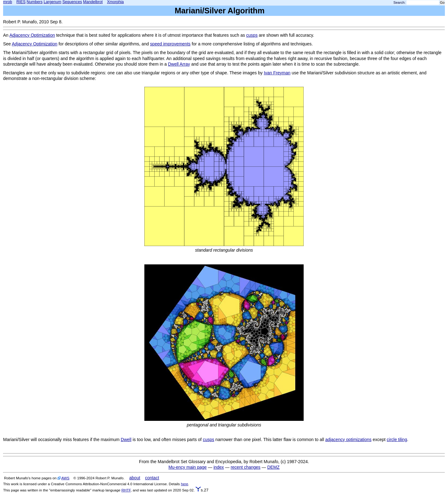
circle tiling (397, 440)
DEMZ (273, 467)
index (219, 467)
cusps (252, 35)
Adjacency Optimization (32, 35)
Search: (400, 2)
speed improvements (170, 44)
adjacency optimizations (348, 440)
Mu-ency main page (187, 467)
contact (152, 478)
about (135, 478)
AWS (65, 478)
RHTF (126, 490)
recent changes (245, 467)
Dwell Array (179, 64)
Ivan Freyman (277, 73)
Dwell (126, 440)
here (184, 484)
